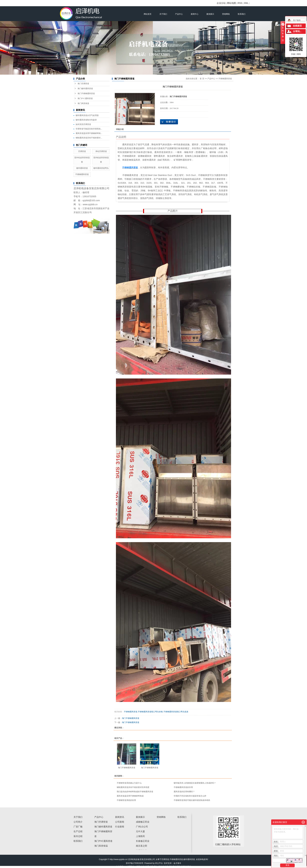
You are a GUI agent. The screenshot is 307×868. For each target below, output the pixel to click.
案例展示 (210, 14)
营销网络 (226, 14)
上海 (143, 867)
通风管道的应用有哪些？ (184, 792)
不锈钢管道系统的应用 (126, 800)
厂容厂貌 (78, 827)
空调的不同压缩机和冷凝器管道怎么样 (190, 796)
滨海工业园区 (175, 867)
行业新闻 (120, 827)
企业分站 (221, 3)
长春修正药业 (143, 841)
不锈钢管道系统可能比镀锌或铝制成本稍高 (192, 800)
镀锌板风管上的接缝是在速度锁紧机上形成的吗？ (195, 783)
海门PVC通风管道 (85, 98)
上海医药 (140, 836)
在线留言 (297, 26)
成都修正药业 (143, 822)
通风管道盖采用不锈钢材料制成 (130, 796)
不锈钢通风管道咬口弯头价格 (150, 712)
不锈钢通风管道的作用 (183, 787)
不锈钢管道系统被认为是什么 (129, 783)
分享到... (297, 31)
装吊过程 (78, 836)
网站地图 (232, 3)
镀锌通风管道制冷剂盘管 (86, 120)
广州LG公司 (142, 827)
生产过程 (78, 831)
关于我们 (163, 14)
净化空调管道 (101, 151)
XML (246, 3)
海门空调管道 (83, 84)
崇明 (151, 867)
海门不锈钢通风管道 (86, 93)
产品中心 (179, 14)
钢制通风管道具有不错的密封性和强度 (133, 787)
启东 (156, 867)
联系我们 (242, 14)
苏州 (189, 867)
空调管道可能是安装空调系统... (89, 129)
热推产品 (120, 867)
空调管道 (82, 151)
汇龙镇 (161, 867)
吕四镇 (184, 867)
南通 (147, 867)
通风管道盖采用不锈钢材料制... (89, 133)
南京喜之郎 (142, 846)
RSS (240, 3)
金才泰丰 (177, 863)
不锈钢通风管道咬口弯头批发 (176, 712)
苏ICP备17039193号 (135, 863)
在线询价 (169, 122)
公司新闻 (120, 822)
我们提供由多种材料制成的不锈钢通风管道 (135, 792)
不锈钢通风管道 (82, 174)
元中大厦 (140, 831)
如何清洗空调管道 (83, 124)
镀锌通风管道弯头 (101, 168)
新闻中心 (195, 14)
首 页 (202, 79)
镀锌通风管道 (82, 168)
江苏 (138, 867)
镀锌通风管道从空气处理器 (87, 115)
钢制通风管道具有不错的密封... (89, 138)
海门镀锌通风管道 (85, 89)
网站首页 (148, 14)
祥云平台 (159, 863)
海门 (166, 867)
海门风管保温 (83, 103)
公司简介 (78, 822)
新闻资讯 (120, 817)
